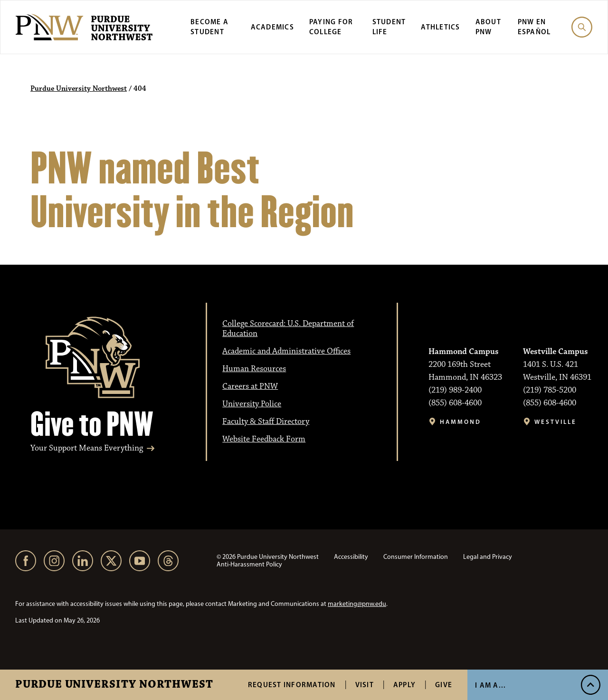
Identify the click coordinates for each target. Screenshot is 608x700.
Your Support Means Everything (87, 448)
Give (444, 685)
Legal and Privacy (488, 557)
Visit (365, 685)
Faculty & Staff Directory (266, 422)
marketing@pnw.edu (357, 604)
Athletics (440, 27)
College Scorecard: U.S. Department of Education (288, 329)
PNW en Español (534, 27)
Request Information (292, 685)
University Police (252, 404)
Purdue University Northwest (114, 685)
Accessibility (351, 557)
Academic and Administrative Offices (286, 351)
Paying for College (331, 27)
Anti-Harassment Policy (249, 564)
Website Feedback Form (264, 439)
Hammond (461, 422)
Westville (556, 422)
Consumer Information (416, 557)
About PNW (488, 27)
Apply (404, 685)
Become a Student (209, 27)
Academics (272, 27)
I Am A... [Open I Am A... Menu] (490, 685)
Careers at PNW (250, 386)
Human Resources (254, 369)
